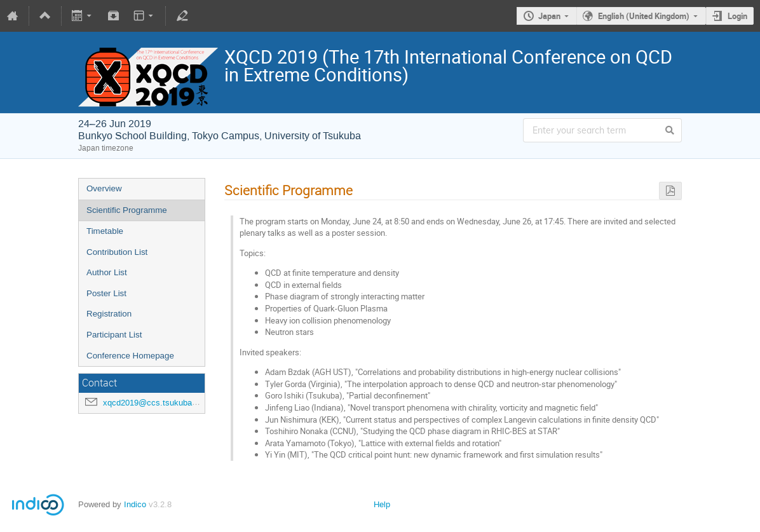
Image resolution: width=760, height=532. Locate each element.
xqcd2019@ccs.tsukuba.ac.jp (158, 403)
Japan (549, 16)
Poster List (106, 293)
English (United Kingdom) (644, 16)
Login (737, 16)
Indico (135, 504)
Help (382, 504)
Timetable (105, 231)
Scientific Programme (127, 210)
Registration (109, 314)
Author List (107, 272)
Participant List (114, 335)
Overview (104, 188)
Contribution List (117, 252)
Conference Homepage (130, 356)
